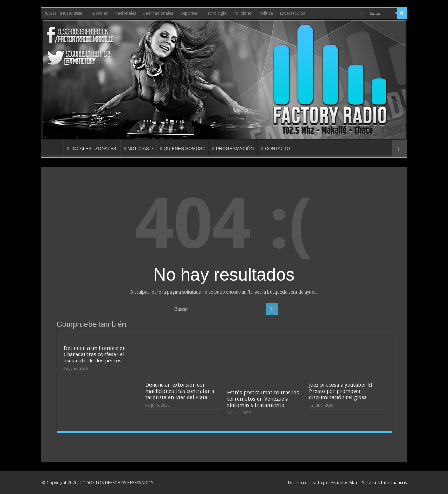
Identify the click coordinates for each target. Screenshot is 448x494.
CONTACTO (276, 149)
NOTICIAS (137, 149)
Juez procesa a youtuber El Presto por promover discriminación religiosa (341, 391)
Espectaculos (293, 13)
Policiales (243, 13)
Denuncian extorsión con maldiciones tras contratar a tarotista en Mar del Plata (180, 391)
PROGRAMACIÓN (233, 149)
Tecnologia (216, 13)
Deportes (189, 13)
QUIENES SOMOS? (183, 149)
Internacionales (158, 13)
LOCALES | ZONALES (92, 149)
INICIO (54, 148)
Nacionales (125, 13)
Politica (266, 13)
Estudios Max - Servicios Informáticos (369, 483)
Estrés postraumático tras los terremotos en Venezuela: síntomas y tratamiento (263, 399)
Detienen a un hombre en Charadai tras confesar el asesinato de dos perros (95, 354)
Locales (100, 13)
